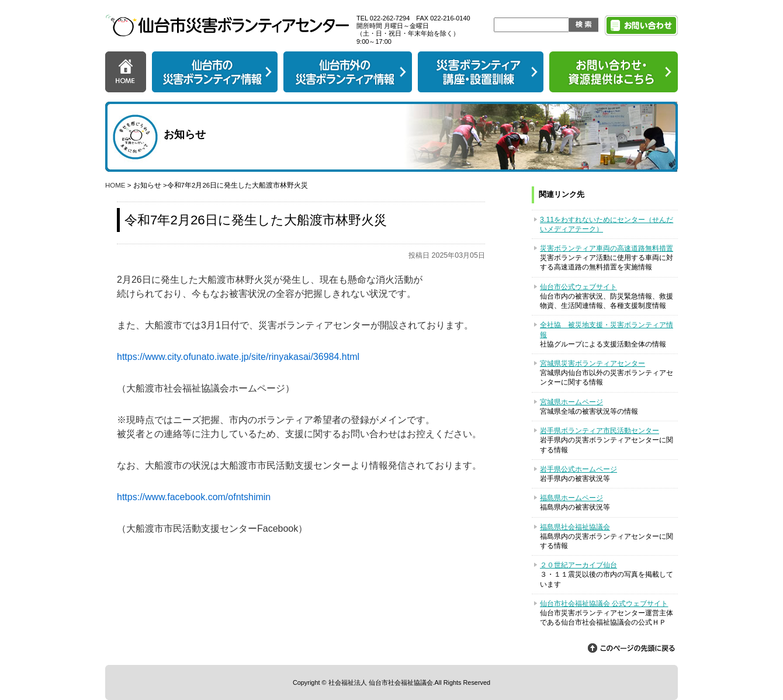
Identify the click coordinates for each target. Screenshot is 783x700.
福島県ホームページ (571, 498)
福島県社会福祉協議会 (575, 527)
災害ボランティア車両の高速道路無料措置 (607, 248)
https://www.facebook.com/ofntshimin (194, 497)
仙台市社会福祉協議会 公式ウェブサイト (604, 604)
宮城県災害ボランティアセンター (593, 363)
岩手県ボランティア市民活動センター (600, 431)
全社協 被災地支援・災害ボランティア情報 (607, 330)
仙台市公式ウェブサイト (578, 287)
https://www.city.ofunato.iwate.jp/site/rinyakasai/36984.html (238, 357)
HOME (115, 185)
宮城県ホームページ (571, 402)
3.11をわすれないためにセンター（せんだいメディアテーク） (607, 224)
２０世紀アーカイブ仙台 (578, 565)
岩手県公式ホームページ (578, 469)
